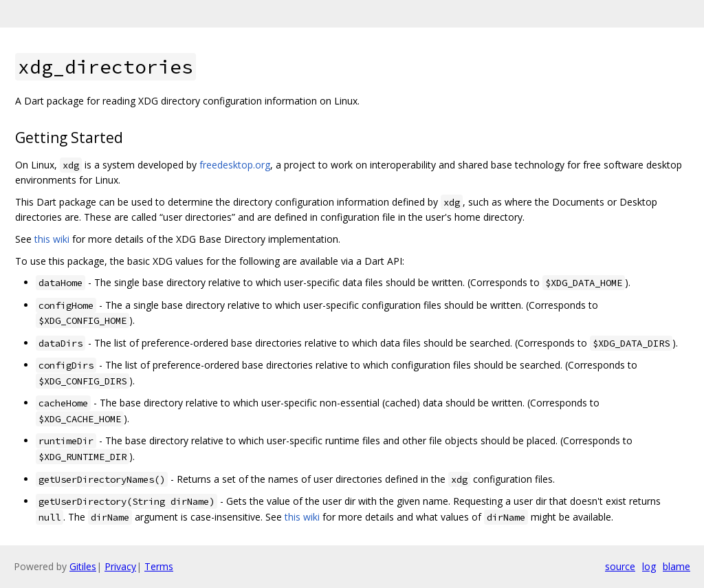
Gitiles (83, 566)
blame (676, 566)
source (620, 566)
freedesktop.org (235, 165)
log (649, 566)
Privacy (120, 566)
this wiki (52, 239)
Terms (159, 566)
